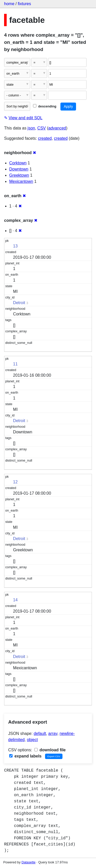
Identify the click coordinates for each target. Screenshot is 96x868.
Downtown (19, 169)
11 (15, 364)
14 (15, 600)
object (32, 740)
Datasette (29, 862)
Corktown (18, 163)
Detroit (19, 303)
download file (50, 750)
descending (45, 106)
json (31, 128)
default (40, 734)
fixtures (24, 4)
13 (15, 246)
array (53, 734)
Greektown (19, 175)
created (45, 138)
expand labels (25, 756)
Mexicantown (21, 181)
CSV (42, 128)
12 (15, 482)
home (9, 4)
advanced (57, 128)
